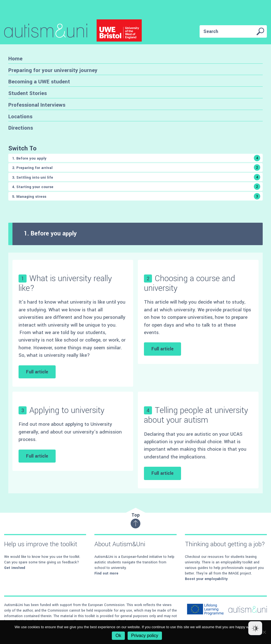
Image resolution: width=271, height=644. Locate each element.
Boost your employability (206, 579)
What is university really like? (65, 283)
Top (135, 520)
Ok (118, 636)
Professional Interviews (37, 105)
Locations (20, 116)
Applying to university (67, 410)
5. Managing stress (136, 196)
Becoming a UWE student (39, 82)
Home (15, 59)
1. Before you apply (136, 158)
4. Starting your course (136, 187)
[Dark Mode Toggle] (255, 628)
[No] (264, 632)
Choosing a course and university (189, 283)
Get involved (15, 568)
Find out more (106, 573)
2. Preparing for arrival (136, 167)
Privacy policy (145, 636)
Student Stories (28, 93)
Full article (37, 372)
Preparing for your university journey (53, 70)
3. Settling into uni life (136, 177)
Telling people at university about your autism (196, 415)
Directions (21, 128)
